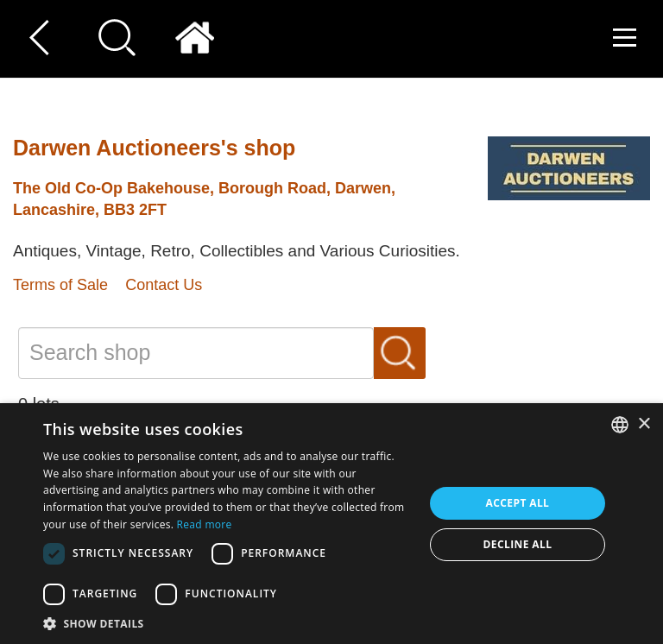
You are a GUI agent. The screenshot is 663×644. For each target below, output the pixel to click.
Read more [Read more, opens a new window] (205, 524)
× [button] (644, 424)
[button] (228, 623)
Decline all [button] (518, 544)
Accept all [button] (518, 503)
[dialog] (331, 524)
